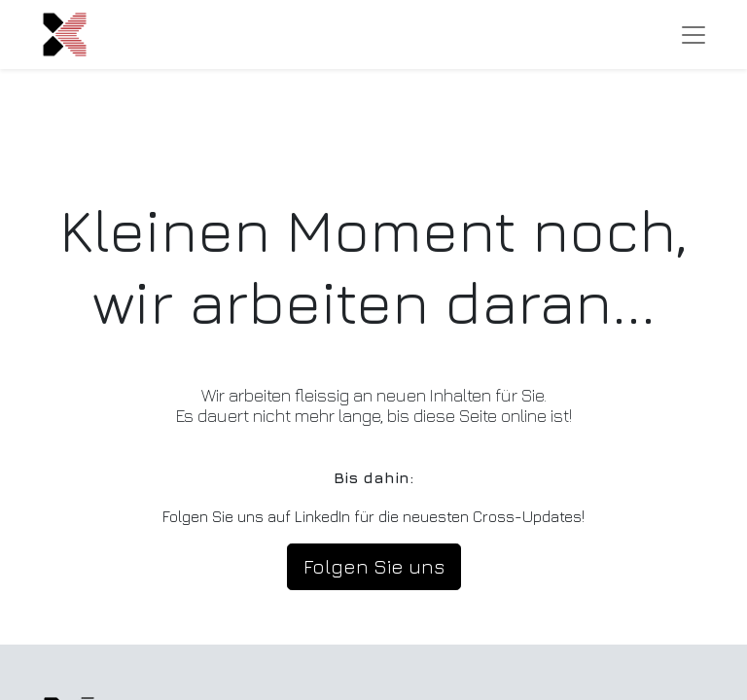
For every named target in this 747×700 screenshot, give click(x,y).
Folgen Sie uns (374, 566)
